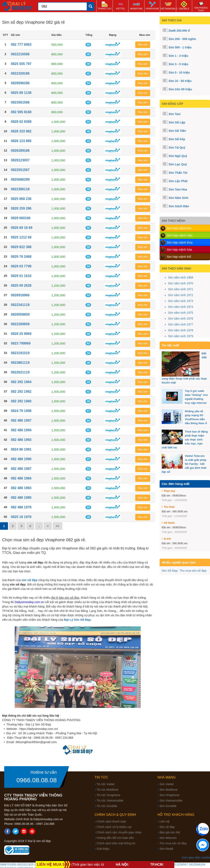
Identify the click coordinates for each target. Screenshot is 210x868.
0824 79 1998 (21, 411)
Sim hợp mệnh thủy (180, 242)
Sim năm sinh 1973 (181, 301)
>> (58, 526)
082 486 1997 (21, 420)
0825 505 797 (21, 64)
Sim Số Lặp (177, 122)
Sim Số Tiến (177, 131)
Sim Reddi (166, 849)
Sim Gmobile (168, 806)
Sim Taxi (175, 114)
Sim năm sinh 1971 (181, 289)
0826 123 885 (21, 141)
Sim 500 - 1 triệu (180, 47)
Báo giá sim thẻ (170, 832)
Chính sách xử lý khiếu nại (114, 827)
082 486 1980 (21, 498)
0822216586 (20, 54)
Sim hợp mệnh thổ (179, 257)
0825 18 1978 (21, 517)
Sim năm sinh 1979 (181, 336)
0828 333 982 (21, 131)
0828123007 (20, 160)
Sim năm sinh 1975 (181, 313)
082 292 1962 (21, 392)
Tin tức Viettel (106, 784)
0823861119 (20, 363)
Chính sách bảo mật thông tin (116, 843)
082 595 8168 (21, 112)
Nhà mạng (167, 777)
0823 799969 (21, 343)
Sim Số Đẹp (170, 571)
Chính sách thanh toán (111, 821)
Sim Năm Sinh (178, 198)
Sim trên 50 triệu (180, 89)
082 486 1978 (21, 507)
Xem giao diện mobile (196, 858)
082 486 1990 (21, 459)
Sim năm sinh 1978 (181, 330)
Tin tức (101, 777)
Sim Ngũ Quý (178, 156)
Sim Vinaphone (170, 795)
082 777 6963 (21, 45)
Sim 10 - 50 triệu (180, 81)
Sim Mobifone (169, 790)
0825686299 (20, 179)
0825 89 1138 (21, 93)
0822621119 (20, 372)
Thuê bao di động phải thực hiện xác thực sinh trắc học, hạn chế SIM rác (185, 440)
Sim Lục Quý (178, 164)
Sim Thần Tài (178, 173)
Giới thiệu (103, 849)
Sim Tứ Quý (177, 148)
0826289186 (20, 151)
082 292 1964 (21, 382)
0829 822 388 (21, 247)
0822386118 (20, 189)
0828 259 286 (21, 208)
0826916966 (20, 295)
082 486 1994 (21, 430)
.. (39, 526)
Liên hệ (165, 821)
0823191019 (20, 353)
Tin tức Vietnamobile (110, 801)
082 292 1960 (21, 401)
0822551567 (20, 170)
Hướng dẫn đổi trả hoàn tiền (115, 838)
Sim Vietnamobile (171, 801)
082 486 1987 (21, 469)
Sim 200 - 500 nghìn (182, 39)
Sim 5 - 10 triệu (179, 73)
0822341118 (20, 305)
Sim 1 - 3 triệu (178, 56)
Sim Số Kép (177, 139)
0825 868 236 (21, 199)
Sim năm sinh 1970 (181, 283)
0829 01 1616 (21, 276)
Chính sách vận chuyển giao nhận (119, 832)
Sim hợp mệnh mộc (180, 235)
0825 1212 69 (21, 237)
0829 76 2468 (21, 257)
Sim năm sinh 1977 (181, 324)
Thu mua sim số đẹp (193, 571)
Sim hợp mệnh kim (179, 228)
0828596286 (20, 83)
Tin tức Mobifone (108, 790)
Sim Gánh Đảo (179, 206)
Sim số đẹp (167, 827)
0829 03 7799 (21, 266)
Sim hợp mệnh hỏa (179, 250)
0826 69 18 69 (22, 228)
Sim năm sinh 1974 (181, 307)
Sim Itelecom (168, 838)
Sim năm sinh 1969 (181, 277)
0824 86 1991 (21, 449)
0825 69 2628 (21, 286)
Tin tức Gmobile (107, 806)
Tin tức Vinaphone (108, 795)
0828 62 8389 (21, 122)
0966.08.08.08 (37, 780)
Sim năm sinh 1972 (181, 295)
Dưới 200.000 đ (179, 31)
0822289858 (20, 324)
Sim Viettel (167, 784)
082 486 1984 (21, 478)
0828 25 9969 (21, 334)
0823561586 (20, 102)
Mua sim (143, 45)
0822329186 (20, 73)
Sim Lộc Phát (178, 181)
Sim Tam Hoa (178, 189)
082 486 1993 (21, 440)
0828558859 (20, 314)
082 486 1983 (21, 488)
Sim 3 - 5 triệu (178, 64)
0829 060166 (21, 218)
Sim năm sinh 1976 (181, 319)
